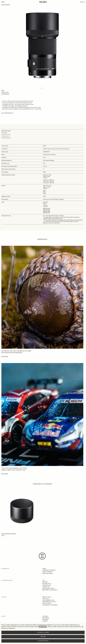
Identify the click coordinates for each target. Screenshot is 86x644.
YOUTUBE (45, 616)
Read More (5, 357)
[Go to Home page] (43, 2)
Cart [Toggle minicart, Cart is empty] (82, 2)
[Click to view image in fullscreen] (42, 45)
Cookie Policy (43, 627)
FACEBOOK (45, 619)
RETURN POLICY (47, 584)
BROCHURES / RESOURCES (50, 590)
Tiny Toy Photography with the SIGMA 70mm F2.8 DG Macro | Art (14, 469)
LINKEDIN (45, 621)
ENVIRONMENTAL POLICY (49, 602)
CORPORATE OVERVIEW (49, 570)
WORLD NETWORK (47, 573)
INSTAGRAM (46, 618)
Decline (43, 637)
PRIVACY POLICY (47, 597)
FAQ (44, 580)
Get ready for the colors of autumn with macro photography (16, 352)
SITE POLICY (46, 599)
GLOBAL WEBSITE (47, 572)
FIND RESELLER (47, 585)
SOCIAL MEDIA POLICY (49, 600)
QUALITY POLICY (47, 603)
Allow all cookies (43, 632)
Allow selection (43, 641)
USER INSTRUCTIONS (48, 588)
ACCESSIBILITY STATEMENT (50, 605)
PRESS (44, 569)
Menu (3, 2)
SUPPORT (45, 582)
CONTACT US (46, 587)
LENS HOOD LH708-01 (9, 534)
